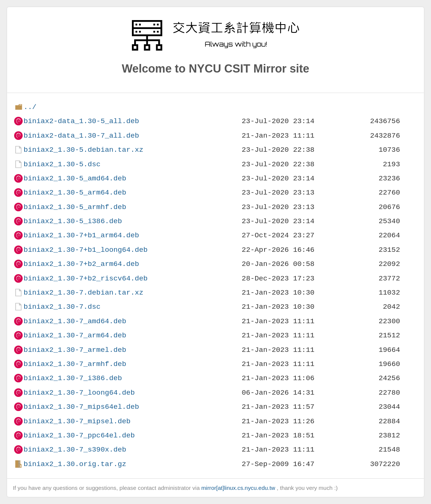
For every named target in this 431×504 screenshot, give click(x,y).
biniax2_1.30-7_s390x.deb (75, 450)
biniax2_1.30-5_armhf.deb (75, 207)
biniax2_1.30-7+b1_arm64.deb (81, 235)
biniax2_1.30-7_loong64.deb (79, 393)
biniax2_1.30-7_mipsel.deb (77, 421)
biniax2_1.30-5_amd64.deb (75, 178)
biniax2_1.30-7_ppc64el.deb (79, 435)
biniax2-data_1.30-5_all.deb (81, 121)
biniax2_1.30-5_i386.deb (73, 221)
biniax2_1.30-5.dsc (62, 164)
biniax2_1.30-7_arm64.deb (75, 335)
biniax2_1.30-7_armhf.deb (75, 364)
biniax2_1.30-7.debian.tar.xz (83, 293)
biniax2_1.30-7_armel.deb (75, 350)
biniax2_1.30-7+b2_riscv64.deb (85, 278)
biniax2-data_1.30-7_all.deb (81, 136)
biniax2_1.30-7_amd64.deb (75, 321)
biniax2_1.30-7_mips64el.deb (81, 407)
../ (30, 107)
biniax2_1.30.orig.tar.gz (75, 464)
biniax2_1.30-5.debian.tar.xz (83, 150)
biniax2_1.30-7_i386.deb (73, 378)
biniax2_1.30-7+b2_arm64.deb (81, 264)
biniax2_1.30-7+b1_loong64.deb (85, 250)
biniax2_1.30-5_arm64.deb (75, 192)
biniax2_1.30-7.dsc (62, 307)
